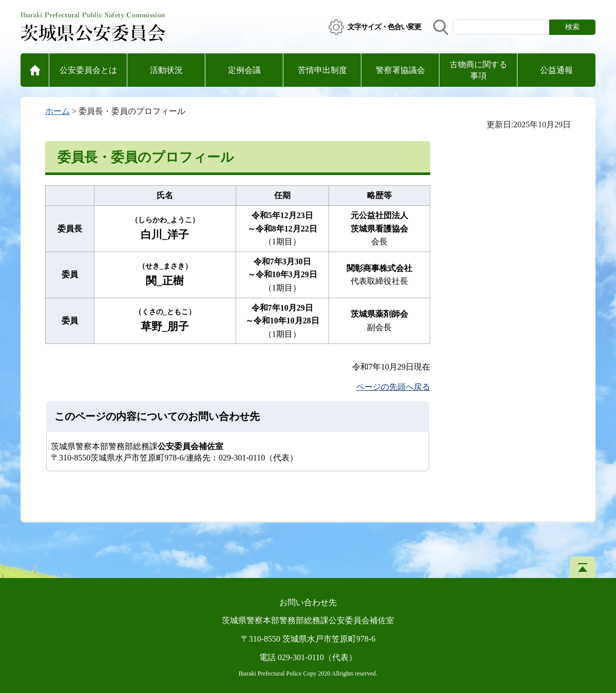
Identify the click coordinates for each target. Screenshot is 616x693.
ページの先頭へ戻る (393, 387)
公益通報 (556, 70)
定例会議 (244, 70)
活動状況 (166, 70)
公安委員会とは (88, 70)
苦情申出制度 (322, 70)
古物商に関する (478, 71)
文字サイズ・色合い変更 (384, 27)
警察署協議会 (400, 70)
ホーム (57, 111)
